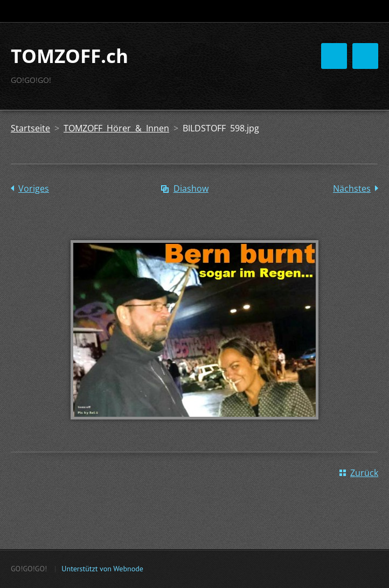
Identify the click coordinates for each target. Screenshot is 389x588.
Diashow (191, 188)
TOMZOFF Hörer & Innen (116, 128)
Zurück (364, 473)
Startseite (30, 128)
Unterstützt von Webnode (102, 569)
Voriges (34, 188)
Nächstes (352, 188)
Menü (365, 56)
